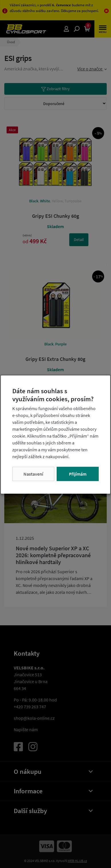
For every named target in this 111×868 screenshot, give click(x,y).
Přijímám (78, 474)
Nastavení (33, 474)
